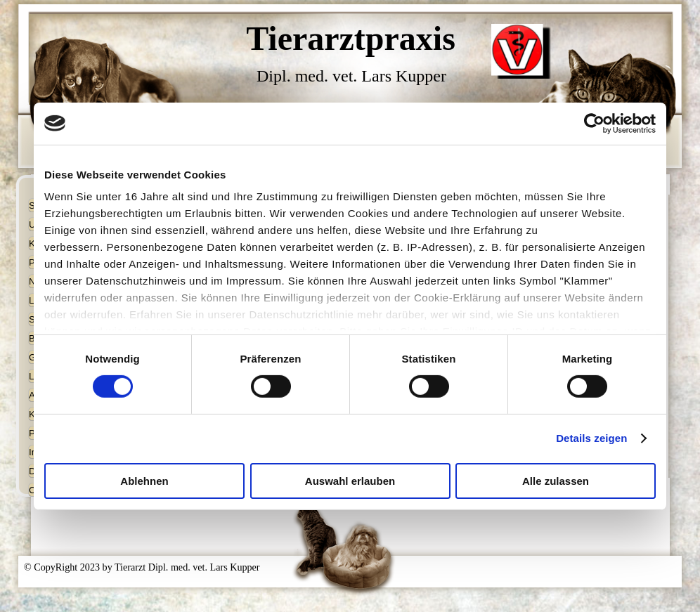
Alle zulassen (556, 481)
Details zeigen (591, 438)
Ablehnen (144, 481)
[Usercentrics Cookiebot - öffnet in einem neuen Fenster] (594, 123)
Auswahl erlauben (350, 481)
